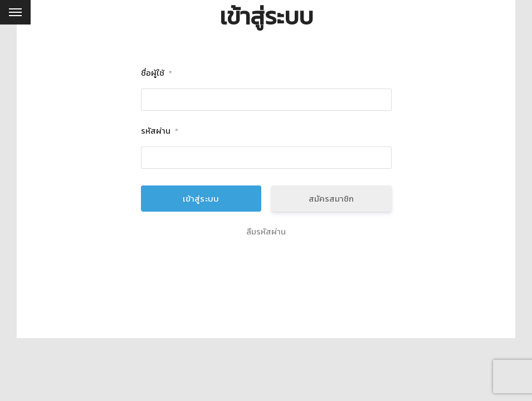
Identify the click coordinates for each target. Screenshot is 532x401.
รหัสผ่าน (160, 131)
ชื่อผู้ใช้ (157, 73)
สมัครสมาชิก (331, 199)
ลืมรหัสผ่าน (266, 232)
